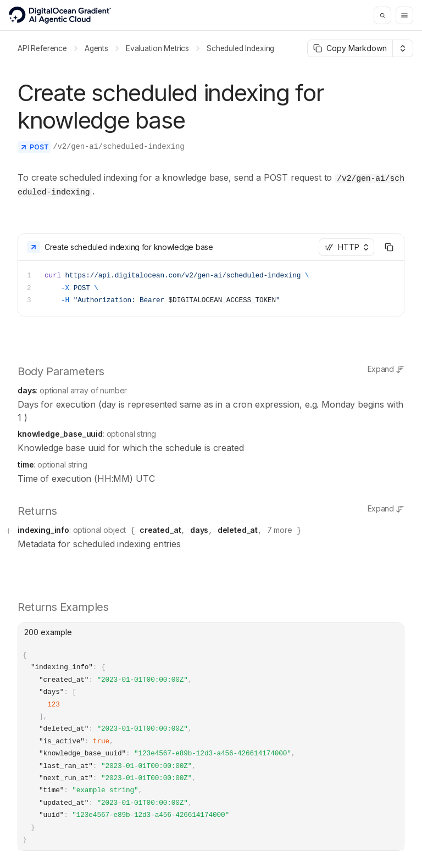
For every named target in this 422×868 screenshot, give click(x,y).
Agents (96, 48)
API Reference (42, 48)
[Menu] (404, 15)
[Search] (382, 15)
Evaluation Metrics (157, 48)
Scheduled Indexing (240, 48)
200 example (48, 628)
